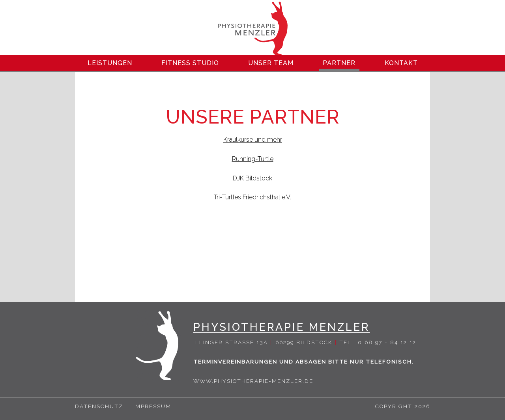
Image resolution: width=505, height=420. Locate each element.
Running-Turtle (253, 159)
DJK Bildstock (252, 178)
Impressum (152, 406)
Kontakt (401, 63)
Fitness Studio (190, 63)
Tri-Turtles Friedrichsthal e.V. (252, 197)
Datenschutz (99, 406)
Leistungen (110, 63)
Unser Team (271, 63)
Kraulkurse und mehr (253, 140)
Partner (339, 63)
